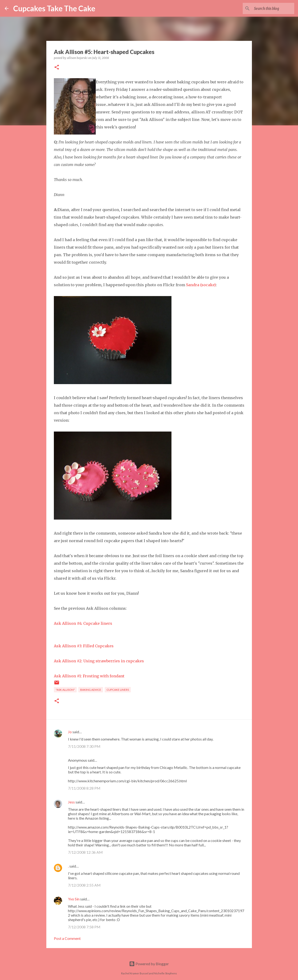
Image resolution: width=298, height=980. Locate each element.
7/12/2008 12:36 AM (85, 852)
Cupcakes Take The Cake (54, 8)
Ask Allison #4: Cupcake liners (83, 623)
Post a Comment (67, 938)
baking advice (91, 690)
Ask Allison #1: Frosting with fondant (89, 676)
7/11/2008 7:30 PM (84, 746)
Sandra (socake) (201, 285)
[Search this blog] (270, 8)
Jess (71, 802)
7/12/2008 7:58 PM (84, 927)
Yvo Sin (74, 899)
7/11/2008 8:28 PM (84, 788)
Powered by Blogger (149, 964)
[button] (57, 68)
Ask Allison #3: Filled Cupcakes (84, 646)
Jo (70, 732)
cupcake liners (118, 690)
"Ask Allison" (65, 690)
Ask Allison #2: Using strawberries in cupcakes (99, 661)
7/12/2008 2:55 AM (84, 885)
